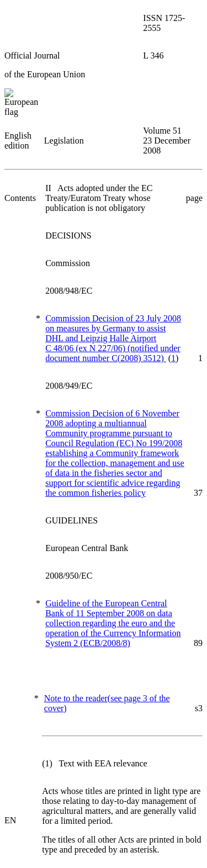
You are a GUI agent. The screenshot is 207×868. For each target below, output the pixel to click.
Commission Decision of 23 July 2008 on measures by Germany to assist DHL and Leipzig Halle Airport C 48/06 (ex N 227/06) (113, 338)
